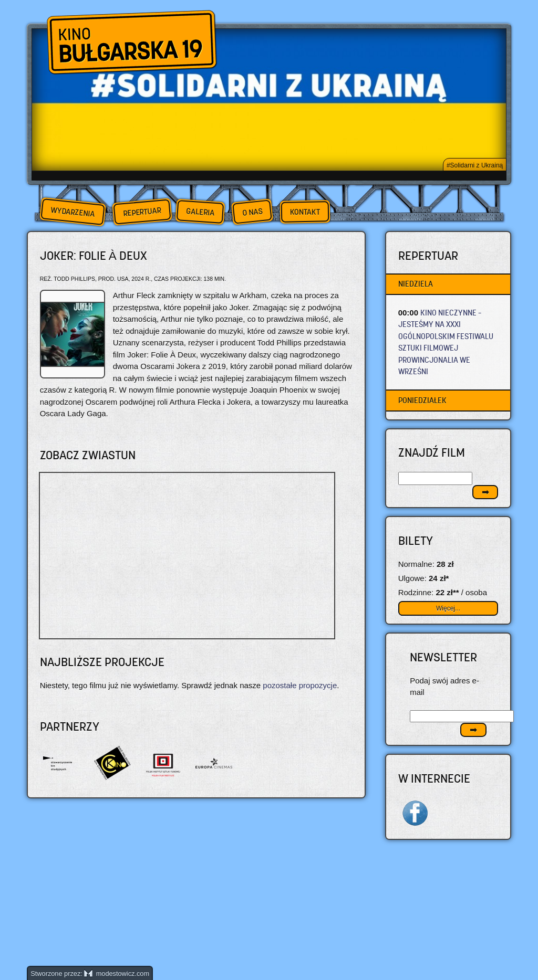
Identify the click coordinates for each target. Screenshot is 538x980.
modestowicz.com (117, 973)
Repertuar (142, 212)
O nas (252, 212)
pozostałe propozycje (300, 685)
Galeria (200, 212)
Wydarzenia (73, 212)
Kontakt (305, 212)
